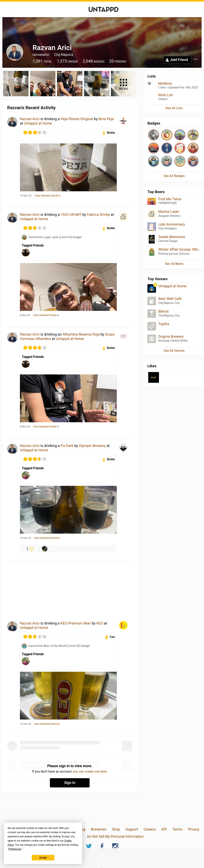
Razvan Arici (30, 119)
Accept (43, 858)
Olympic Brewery (92, 446)
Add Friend (179, 60)
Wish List (165, 95)
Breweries (99, 829)
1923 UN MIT (71, 215)
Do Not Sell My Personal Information (115, 837)
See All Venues (174, 351)
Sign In (70, 783)
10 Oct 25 (25, 538)
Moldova (165, 83)
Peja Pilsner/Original (77, 119)
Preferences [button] (15, 849)
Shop (116, 829)
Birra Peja (106, 119)
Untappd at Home (38, 123)
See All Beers (174, 264)
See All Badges (174, 176)
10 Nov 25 (26, 196)
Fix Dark (67, 446)
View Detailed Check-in (48, 196)
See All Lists (174, 108)
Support (132, 829)
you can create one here (90, 771)
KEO (100, 623)
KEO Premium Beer (76, 623)
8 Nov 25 (25, 315)
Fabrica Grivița (98, 215)
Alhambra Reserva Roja (81, 334)
